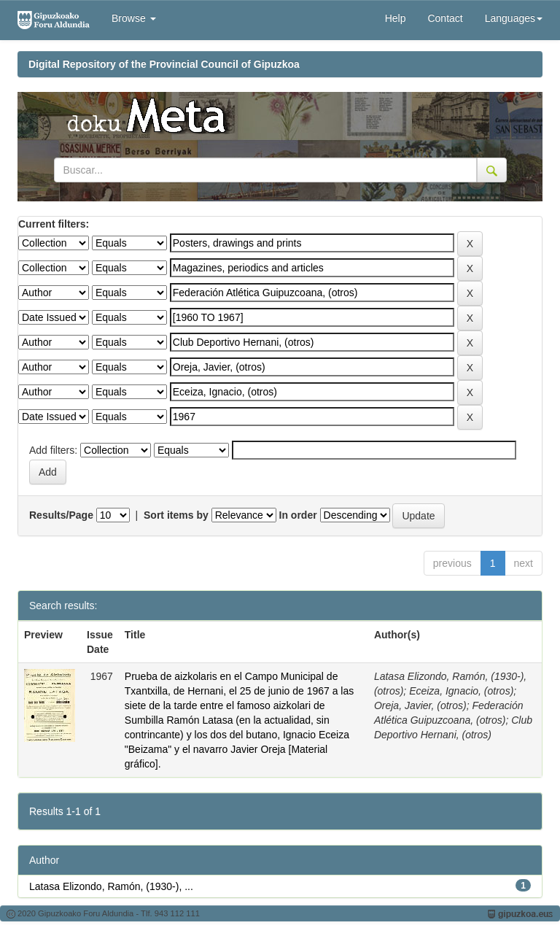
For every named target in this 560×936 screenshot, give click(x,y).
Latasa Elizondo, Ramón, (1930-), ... (111, 886)
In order (298, 515)
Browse (134, 18)
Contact (445, 18)
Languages (514, 18)
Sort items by (176, 515)
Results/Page (61, 515)
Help (396, 18)
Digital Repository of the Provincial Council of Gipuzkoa (164, 64)
